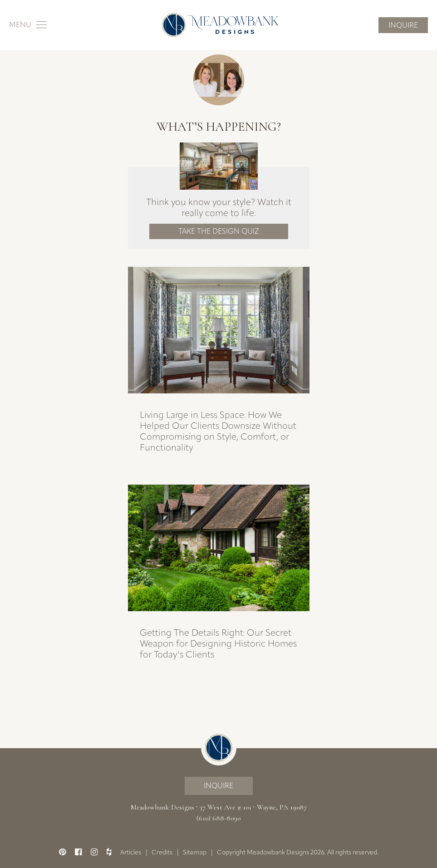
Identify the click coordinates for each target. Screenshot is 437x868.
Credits (162, 852)
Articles (131, 852)
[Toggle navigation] (28, 25)
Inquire (403, 25)
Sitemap (195, 852)
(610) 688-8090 (218, 818)
